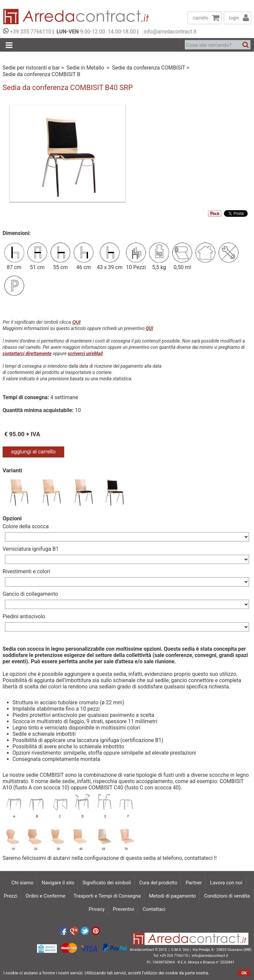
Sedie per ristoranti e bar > (34, 68)
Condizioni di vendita (227, 896)
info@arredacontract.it (169, 32)
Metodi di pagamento (172, 896)
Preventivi (124, 909)
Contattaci (154, 909)
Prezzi (11, 896)
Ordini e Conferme (45, 896)
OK (244, 973)
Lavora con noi (226, 883)
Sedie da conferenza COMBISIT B (42, 74)
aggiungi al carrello (33, 452)
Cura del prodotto (158, 883)
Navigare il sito (58, 883)
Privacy (97, 909)
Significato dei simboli (107, 883)
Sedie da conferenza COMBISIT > (151, 68)
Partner (194, 883)
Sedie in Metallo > (89, 68)
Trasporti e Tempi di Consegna (107, 896)
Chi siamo (22, 883)
